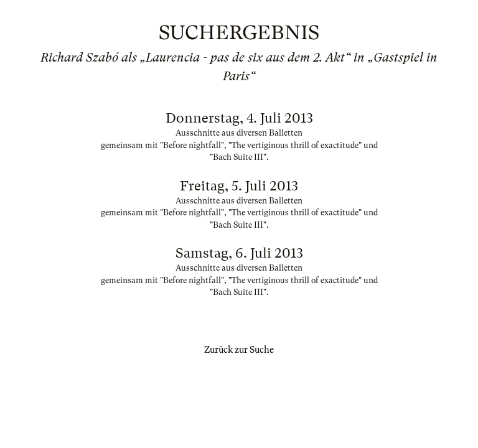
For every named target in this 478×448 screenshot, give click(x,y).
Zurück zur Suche (239, 350)
